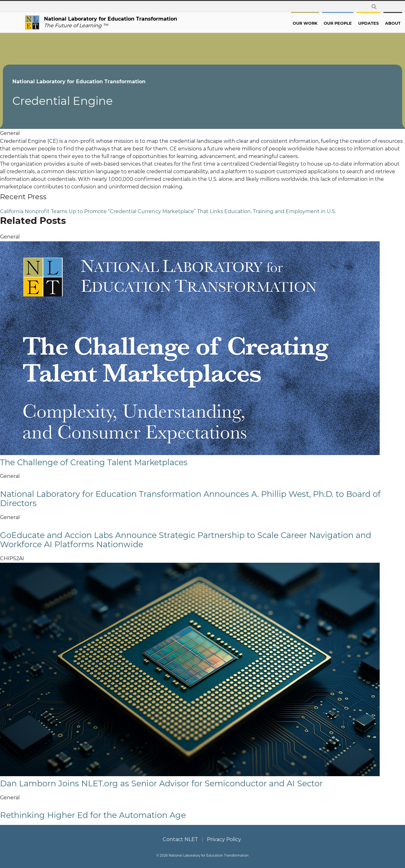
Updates (346, 23)
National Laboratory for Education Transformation (101, 82)
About (370, 23)
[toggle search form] (374, 6)
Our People (315, 23)
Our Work (283, 23)
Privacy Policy (224, 839)
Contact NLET (180, 839)
